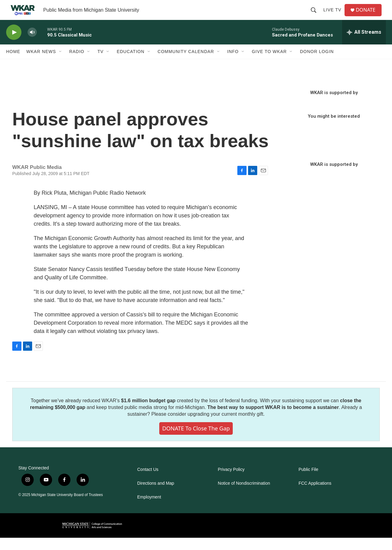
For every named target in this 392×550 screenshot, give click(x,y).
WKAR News (41, 64)
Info (233, 64)
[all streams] (364, 44)
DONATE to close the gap (196, 441)
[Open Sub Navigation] (61, 64)
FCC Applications (315, 496)
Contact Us (148, 482)
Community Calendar (186, 64)
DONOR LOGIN (317, 64)
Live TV (335, 16)
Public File (309, 482)
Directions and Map (156, 496)
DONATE (369, 16)
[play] (14, 45)
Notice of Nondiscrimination (244, 496)
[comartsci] (92, 538)
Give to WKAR (269, 64)
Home (13, 64)
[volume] (32, 45)
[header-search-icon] (316, 16)
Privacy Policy (231, 482)
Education (130, 64)
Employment (149, 509)
